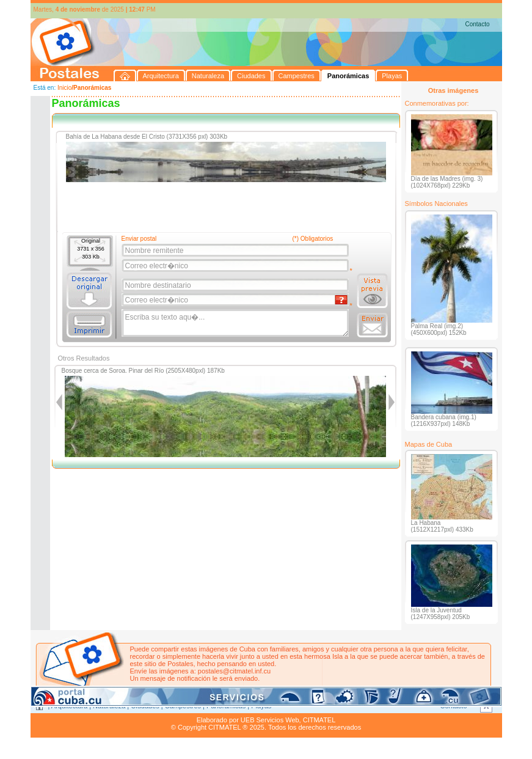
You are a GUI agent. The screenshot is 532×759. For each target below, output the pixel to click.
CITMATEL (319, 720)
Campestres (183, 706)
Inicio (64, 88)
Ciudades (145, 706)
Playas (261, 706)
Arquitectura (69, 706)
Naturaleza (109, 706)
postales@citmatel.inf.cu (234, 671)
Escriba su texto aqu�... (236, 323)
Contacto (477, 24)
